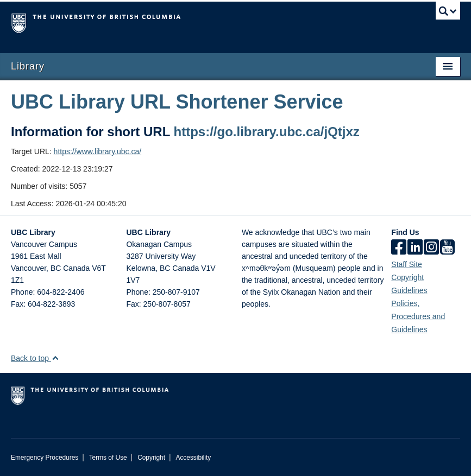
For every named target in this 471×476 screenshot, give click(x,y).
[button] (55, 358)
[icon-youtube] (447, 248)
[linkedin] (415, 248)
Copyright (151, 458)
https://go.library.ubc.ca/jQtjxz (267, 132)
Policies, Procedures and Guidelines (418, 316)
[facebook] (399, 248)
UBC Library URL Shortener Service (177, 102)
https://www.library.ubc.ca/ (98, 151)
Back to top (35, 358)
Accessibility (193, 458)
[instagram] (431, 248)
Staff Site (407, 264)
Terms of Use (108, 458)
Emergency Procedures (45, 458)
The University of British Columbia (202, 22)
